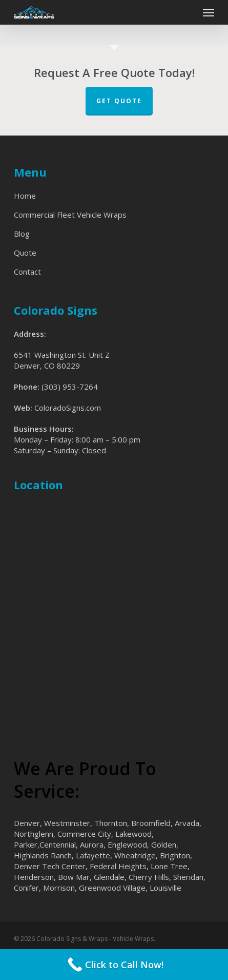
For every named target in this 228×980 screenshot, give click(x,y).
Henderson (34, 877)
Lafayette (93, 855)
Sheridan (188, 877)
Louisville (165, 888)
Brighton (175, 855)
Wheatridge (135, 855)
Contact (27, 272)
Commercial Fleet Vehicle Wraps (70, 215)
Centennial (58, 844)
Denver (27, 823)
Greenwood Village (112, 888)
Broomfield (151, 823)
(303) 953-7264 (70, 387)
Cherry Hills (149, 877)
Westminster (67, 823)
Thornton (111, 823)
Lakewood (133, 834)
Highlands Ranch (43, 855)
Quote (25, 253)
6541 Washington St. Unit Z (62, 355)
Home (25, 196)
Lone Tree (169, 866)
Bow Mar (74, 877)
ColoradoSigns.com (68, 408)
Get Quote (119, 101)
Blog (22, 234)
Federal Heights (118, 866)
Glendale (109, 877)
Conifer (26, 888)
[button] (209, 12)
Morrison (59, 888)
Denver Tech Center (50, 866)
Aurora (92, 844)
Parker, (27, 844)
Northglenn (34, 834)
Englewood (127, 844)
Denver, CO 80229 (47, 366)
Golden (164, 844)
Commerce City (84, 834)
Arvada (187, 823)
